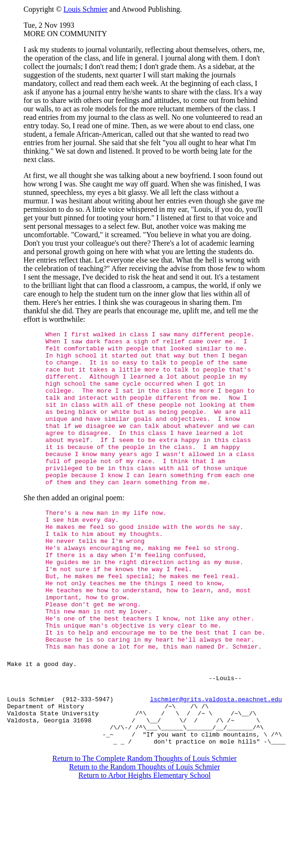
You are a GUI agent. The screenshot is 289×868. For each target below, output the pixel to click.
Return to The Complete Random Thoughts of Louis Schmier (144, 834)
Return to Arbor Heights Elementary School (144, 851)
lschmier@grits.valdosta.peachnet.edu (216, 767)
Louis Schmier (86, 9)
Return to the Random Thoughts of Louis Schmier (144, 843)
